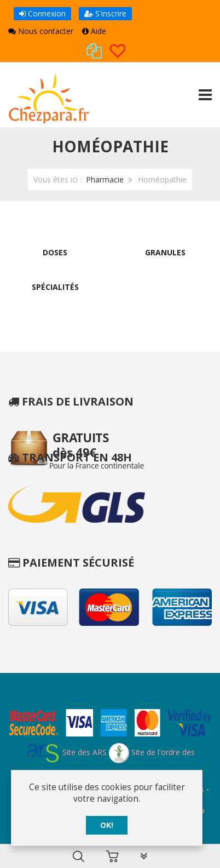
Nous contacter (41, 31)
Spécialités (55, 287)
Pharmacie (105, 179)
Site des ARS (66, 753)
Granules (165, 252)
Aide (94, 31)
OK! (107, 826)
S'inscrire (105, 13)
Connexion (42, 13)
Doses (55, 252)
